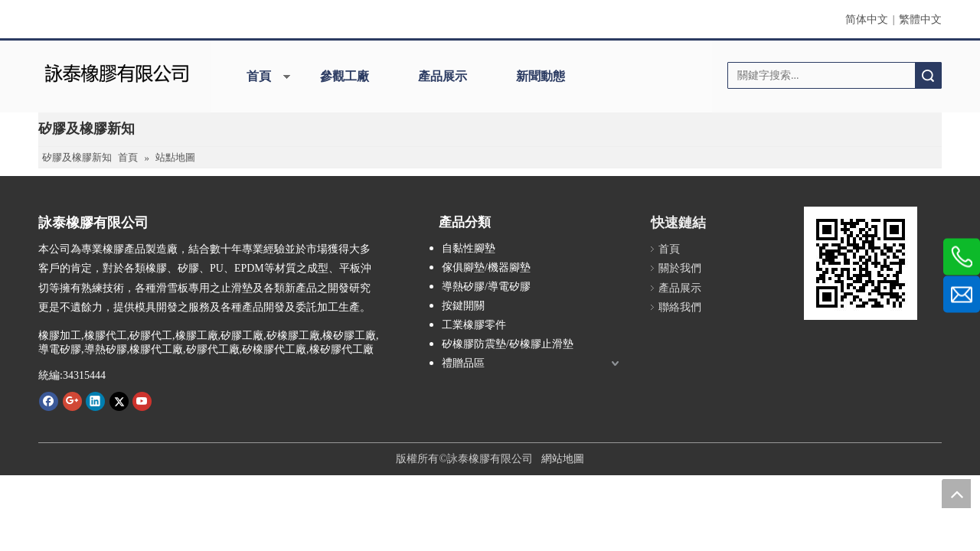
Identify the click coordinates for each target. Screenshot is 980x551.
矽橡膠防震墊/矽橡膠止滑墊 (508, 344)
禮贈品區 (463, 363)
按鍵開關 (463, 306)
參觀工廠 (345, 76)
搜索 (928, 75)
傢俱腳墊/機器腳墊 (486, 267)
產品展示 (443, 76)
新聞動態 (541, 76)
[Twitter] (119, 401)
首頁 (259, 76)
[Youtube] (142, 401)
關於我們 (680, 268)
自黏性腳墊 (469, 248)
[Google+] (72, 401)
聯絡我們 (680, 307)
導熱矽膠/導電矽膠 (486, 287)
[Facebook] (49, 401)
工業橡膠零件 (474, 325)
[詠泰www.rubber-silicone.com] (861, 263)
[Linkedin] (95, 401)
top (956, 494)
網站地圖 (563, 459)
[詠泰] (117, 72)
